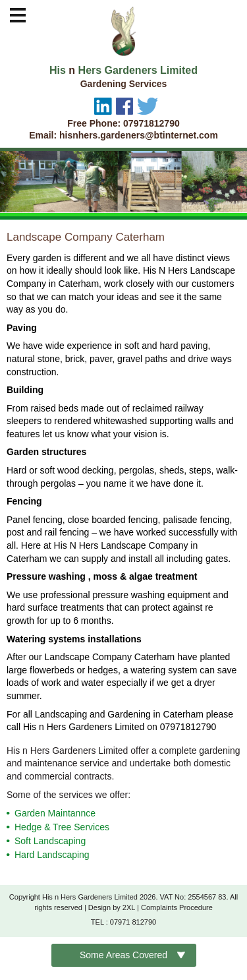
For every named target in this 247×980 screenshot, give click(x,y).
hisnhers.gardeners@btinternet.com (139, 135)
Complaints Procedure (177, 907)
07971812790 (151, 123)
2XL (129, 907)
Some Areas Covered (123, 955)
